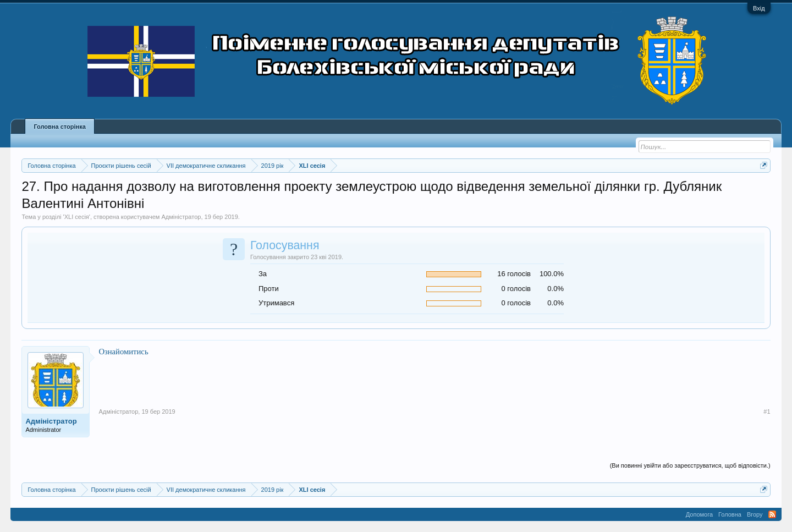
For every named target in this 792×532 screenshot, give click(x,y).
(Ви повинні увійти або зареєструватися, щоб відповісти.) (690, 465)
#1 (767, 412)
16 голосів (514, 274)
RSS (772, 514)
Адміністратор (181, 217)
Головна (730, 514)
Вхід (759, 8)
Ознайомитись (123, 352)
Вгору (755, 514)
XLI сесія (77, 217)
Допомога (699, 514)
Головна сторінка (59, 127)
